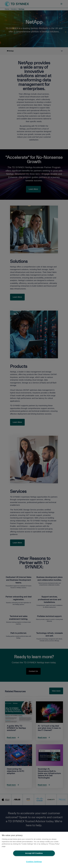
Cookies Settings (34, 862)
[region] (34, 850)
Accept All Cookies (34, 853)
